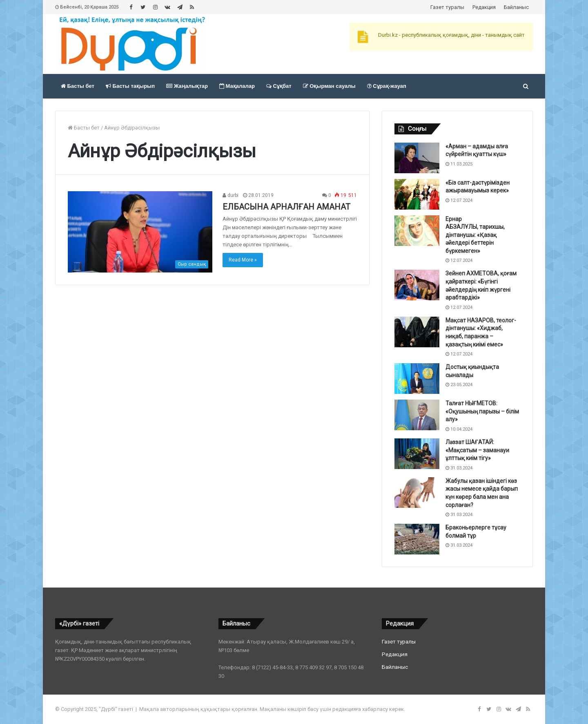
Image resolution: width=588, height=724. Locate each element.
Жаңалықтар (187, 86)
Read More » (243, 260)
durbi (231, 195)
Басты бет (78, 86)
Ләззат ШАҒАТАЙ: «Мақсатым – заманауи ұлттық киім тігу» (477, 450)
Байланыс (516, 7)
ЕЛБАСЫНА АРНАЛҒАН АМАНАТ (286, 207)
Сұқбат (279, 86)
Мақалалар (237, 86)
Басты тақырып (130, 86)
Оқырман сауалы (329, 86)
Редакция (484, 7)
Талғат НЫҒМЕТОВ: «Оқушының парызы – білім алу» (482, 411)
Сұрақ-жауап (387, 86)
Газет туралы (447, 7)
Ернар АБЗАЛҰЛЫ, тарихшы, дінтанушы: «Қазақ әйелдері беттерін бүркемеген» (475, 235)
